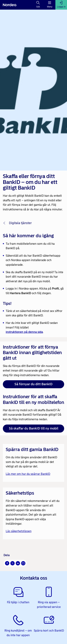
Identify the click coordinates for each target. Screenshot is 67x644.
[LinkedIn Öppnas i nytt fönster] (18, 563)
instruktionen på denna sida (24, 332)
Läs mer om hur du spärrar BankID (28, 474)
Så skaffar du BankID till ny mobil (34, 428)
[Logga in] (61, 5)
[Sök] (38, 5)
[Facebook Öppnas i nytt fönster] (7, 563)
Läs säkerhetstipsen (19, 531)
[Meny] (50, 5)
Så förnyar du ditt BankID (33, 384)
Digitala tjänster (20, 223)
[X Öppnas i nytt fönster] (13, 563)
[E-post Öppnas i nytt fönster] (23, 563)
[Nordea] (10, 5)
